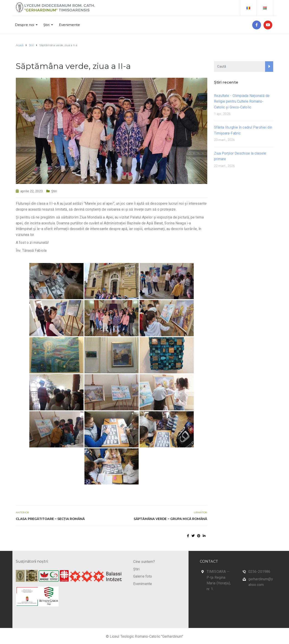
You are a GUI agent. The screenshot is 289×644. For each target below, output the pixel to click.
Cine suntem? (144, 562)
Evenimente (70, 25)
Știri (47, 25)
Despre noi (24, 25)
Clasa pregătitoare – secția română (50, 519)
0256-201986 (259, 572)
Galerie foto (143, 576)
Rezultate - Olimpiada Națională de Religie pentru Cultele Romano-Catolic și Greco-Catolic (242, 101)
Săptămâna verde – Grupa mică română (170, 519)
